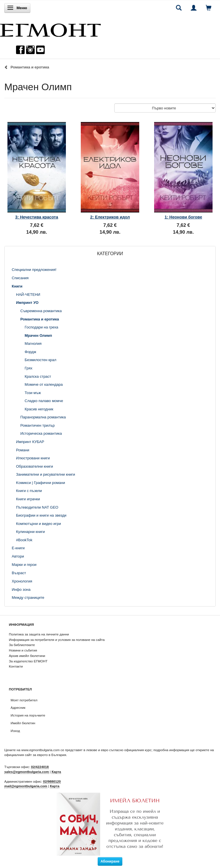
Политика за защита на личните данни (39, 634)
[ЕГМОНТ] (50, 29)
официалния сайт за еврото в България (35, 755)
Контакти (16, 666)
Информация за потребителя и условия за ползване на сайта (57, 640)
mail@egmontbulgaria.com (26, 786)
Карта (56, 772)
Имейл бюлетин (23, 723)
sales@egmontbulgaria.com (27, 772)
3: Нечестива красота (37, 217)
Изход (15, 731)
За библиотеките (22, 645)
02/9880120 (52, 781)
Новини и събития (23, 650)
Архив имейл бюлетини (27, 656)
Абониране (110, 861)
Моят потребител (24, 700)
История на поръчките (28, 715)
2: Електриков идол (110, 217)
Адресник (18, 707)
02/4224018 (40, 767)
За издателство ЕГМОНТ (28, 661)
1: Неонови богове (183, 217)
